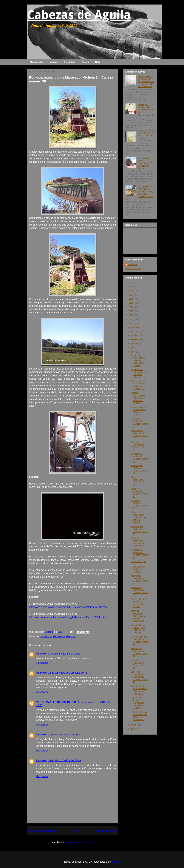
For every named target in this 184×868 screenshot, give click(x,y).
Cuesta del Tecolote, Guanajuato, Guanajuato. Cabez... (137, 703)
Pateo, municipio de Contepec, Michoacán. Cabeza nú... (138, 385)
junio (134, 352)
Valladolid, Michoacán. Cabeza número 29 (139, 504)
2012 (131, 315)
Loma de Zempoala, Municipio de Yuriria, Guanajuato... (138, 616)
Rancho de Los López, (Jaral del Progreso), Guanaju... (138, 629)
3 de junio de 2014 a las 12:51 (64, 654)
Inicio (76, 831)
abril (133, 729)
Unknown (42, 654)
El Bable (133, 265)
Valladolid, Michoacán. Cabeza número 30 (139, 493)
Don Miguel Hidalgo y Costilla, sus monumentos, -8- (146, 108)
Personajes (70, 62)
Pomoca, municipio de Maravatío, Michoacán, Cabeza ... (138, 398)
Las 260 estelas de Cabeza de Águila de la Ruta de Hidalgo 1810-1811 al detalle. (146, 81)
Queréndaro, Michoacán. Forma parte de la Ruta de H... (139, 542)
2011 (131, 319)
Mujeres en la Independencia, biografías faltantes (139, 373)
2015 (131, 303)
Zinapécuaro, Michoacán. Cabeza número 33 (139, 458)
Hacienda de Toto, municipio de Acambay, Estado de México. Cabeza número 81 (140, 193)
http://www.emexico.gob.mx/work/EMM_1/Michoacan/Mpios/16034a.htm (68, 617)
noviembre (136, 331)
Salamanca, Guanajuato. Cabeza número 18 (139, 652)
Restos (85, 62)
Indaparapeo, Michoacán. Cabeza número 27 (139, 530)
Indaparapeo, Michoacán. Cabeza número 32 (139, 469)
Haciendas (46, 637)
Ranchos (71, 637)
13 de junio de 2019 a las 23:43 (65, 735)
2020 (131, 282)
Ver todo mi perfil (133, 269)
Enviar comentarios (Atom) (80, 842)
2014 (131, 307)
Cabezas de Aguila (79, 15)
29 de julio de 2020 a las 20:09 (65, 760)
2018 (131, 291)
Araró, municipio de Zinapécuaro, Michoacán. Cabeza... (138, 567)
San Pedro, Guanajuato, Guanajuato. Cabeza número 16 (139, 677)
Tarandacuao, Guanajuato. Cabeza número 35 (139, 434)
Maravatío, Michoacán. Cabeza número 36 (139, 422)
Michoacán (59, 637)
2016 (131, 299)
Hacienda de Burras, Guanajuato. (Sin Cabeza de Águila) (146, 163)
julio (133, 348)
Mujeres (54, 62)
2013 (131, 311)
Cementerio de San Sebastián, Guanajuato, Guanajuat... (139, 690)
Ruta (98, 62)
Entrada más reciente (43, 831)
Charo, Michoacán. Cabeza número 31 (139, 481)
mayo (134, 725)
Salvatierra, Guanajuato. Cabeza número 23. (139, 591)
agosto (135, 343)
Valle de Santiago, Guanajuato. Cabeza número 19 (139, 641)
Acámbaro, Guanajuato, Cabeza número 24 (139, 580)
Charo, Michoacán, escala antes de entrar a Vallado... (139, 517)
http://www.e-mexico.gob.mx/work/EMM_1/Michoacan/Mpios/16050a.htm (68, 607)
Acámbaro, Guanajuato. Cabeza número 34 (139, 446)
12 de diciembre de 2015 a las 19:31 (68, 673)
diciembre (136, 327)
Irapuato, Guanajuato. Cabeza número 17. (139, 664)
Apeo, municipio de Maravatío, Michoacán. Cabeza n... (138, 411)
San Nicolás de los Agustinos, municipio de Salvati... (139, 603)
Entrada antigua (106, 831)
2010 (131, 323)
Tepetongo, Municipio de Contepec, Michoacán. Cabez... (138, 360)
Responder (42, 663)
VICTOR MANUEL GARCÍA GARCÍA (56, 702)
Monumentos (37, 62)
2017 (131, 295)
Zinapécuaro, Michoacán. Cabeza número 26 (139, 554)
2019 (131, 286)
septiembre (137, 339)
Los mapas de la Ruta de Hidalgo (146, 134)
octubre (135, 335)
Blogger (115, 862)
